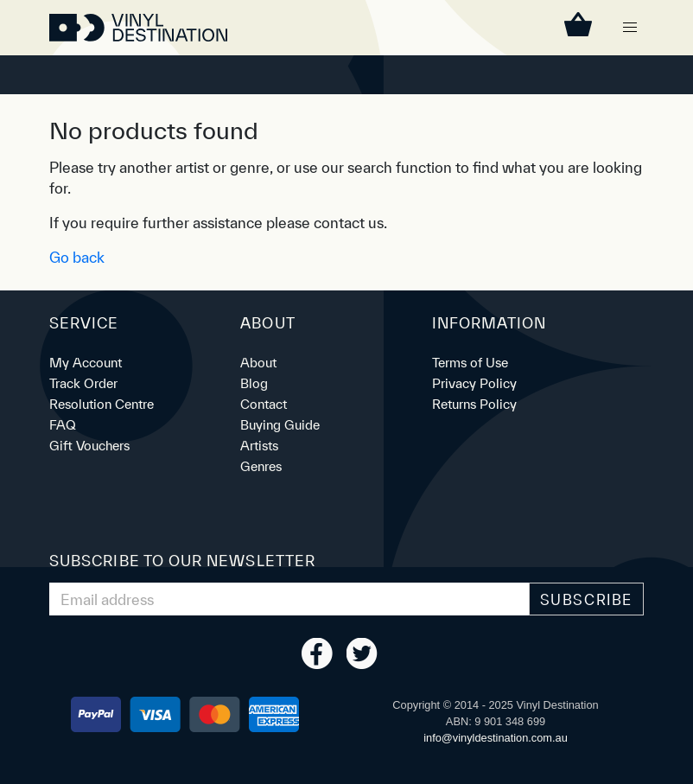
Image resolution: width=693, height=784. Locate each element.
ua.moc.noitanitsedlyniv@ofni (496, 738)
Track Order (83, 383)
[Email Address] (289, 599)
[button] (630, 28)
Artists (259, 446)
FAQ (63, 425)
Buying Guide (280, 425)
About (258, 363)
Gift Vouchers (89, 446)
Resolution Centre (102, 404)
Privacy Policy (474, 383)
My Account (86, 363)
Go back (77, 257)
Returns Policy (474, 404)
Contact (264, 404)
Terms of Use (470, 363)
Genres (261, 466)
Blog (254, 383)
